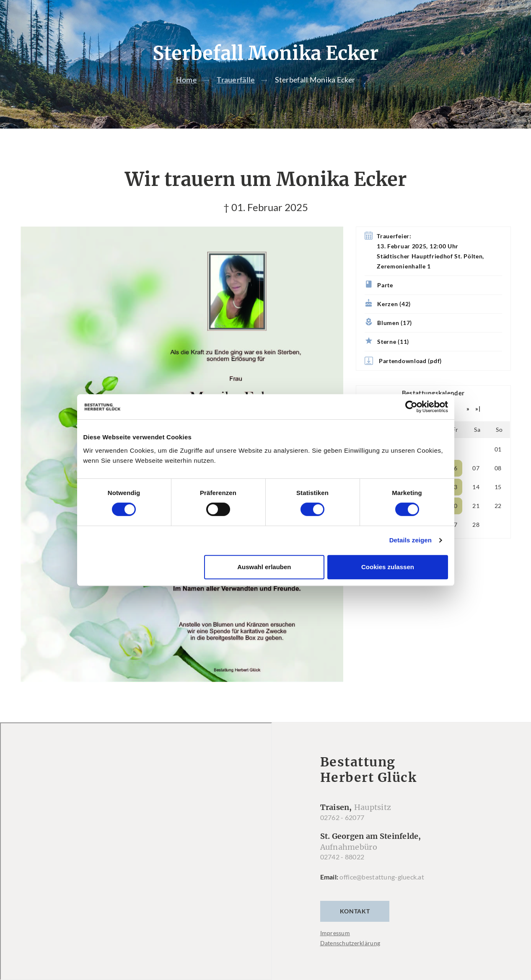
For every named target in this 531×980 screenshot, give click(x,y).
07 (476, 468)
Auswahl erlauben (264, 567)
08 (498, 468)
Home (186, 80)
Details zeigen (411, 540)
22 (498, 506)
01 (498, 450)
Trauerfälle (236, 80)
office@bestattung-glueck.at (382, 877)
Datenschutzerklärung (350, 943)
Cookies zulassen (388, 567)
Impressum (335, 933)
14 (476, 487)
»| (478, 409)
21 (476, 506)
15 (498, 487)
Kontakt (355, 911)
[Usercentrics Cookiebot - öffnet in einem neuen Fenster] (411, 407)
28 (476, 525)
